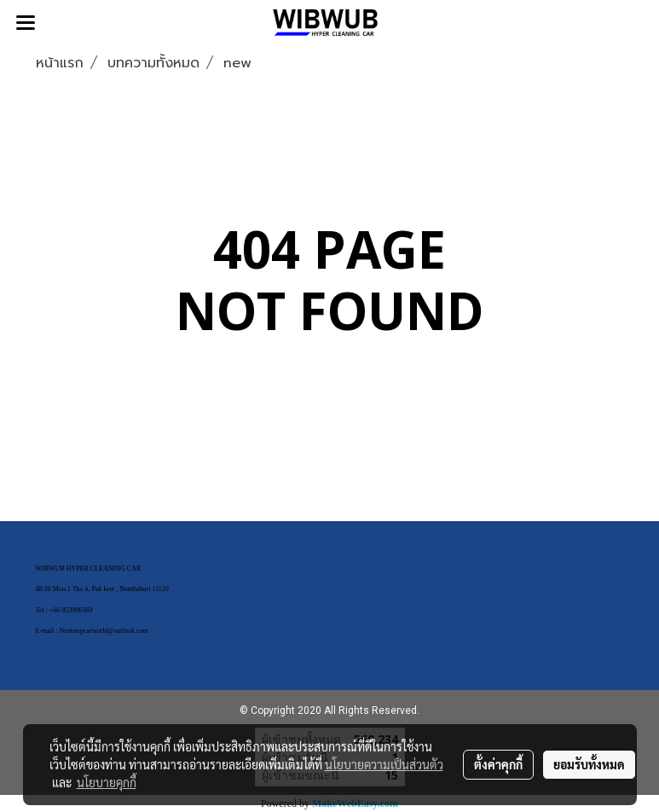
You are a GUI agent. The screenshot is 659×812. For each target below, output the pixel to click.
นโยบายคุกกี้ (107, 782)
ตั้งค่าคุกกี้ (498, 764)
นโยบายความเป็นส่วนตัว (384, 764)
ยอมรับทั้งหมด (589, 764)
